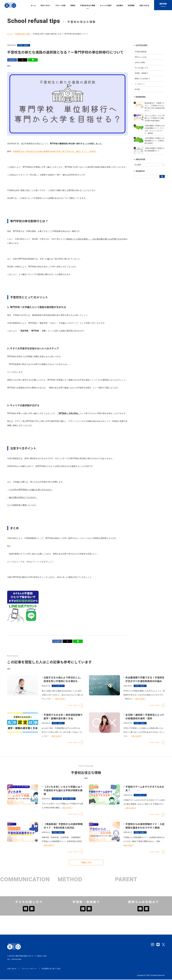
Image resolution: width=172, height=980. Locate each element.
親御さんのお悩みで (142, 79)
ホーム (10, 34)
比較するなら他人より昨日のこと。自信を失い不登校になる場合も (63, 682)
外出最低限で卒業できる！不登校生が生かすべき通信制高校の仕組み (145, 682)
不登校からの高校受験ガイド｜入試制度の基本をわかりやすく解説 (145, 829)
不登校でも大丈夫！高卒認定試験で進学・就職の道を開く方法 (63, 719)
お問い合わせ (12, 969)
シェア (12, 60)
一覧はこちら (86, 864)
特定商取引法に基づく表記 (51, 969)
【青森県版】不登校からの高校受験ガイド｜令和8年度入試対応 (63, 829)
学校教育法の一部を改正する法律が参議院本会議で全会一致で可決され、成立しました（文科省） (55, 153)
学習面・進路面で (24, 45)
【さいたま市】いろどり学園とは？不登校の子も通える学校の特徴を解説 (63, 793)
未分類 (137, 89)
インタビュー (140, 84)
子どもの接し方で (141, 68)
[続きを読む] (60, 702)
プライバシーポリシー (29, 969)
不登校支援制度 (141, 52)
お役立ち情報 (140, 62)
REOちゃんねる (141, 57)
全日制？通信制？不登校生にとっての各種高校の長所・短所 (145, 719)
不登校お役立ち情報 (22, 34)
